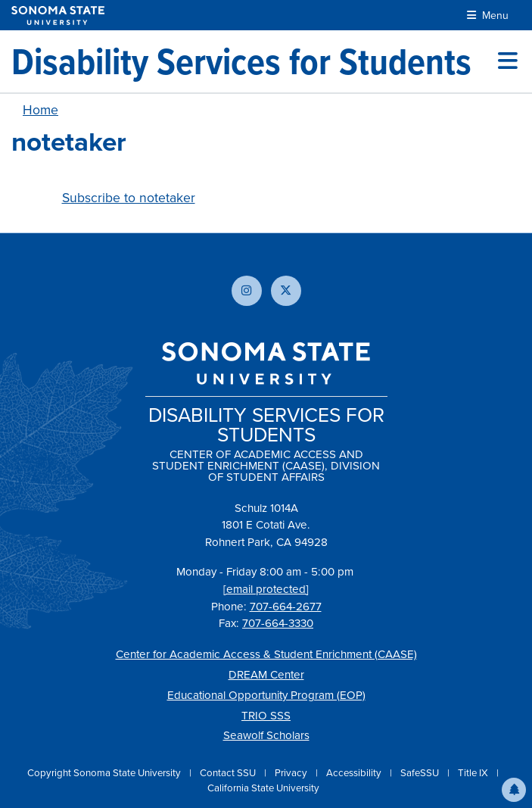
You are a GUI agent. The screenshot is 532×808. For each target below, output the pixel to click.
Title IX (474, 773)
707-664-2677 (286, 607)
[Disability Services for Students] (241, 61)
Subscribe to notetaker (129, 198)
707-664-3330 (278, 623)
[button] (514, 790)
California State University (263, 788)
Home (40, 110)
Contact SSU (229, 773)
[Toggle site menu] (508, 61)
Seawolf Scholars (266, 735)
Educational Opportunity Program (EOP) (266, 695)
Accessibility (355, 773)
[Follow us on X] (286, 291)
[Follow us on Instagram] (247, 291)
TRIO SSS (266, 716)
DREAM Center (266, 675)
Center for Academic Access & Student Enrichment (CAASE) (266, 654)
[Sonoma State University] (58, 16)
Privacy (292, 773)
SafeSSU (421, 773)
